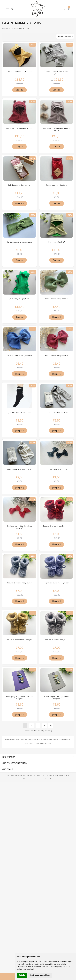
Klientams (7, 769)
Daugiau (19, 90)
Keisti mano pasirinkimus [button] (40, 975)
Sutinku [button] (22, 975)
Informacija (9, 757)
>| (51, 726)
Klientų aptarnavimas (14, 763)
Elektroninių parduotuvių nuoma (33, 779)
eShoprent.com (49, 779)
